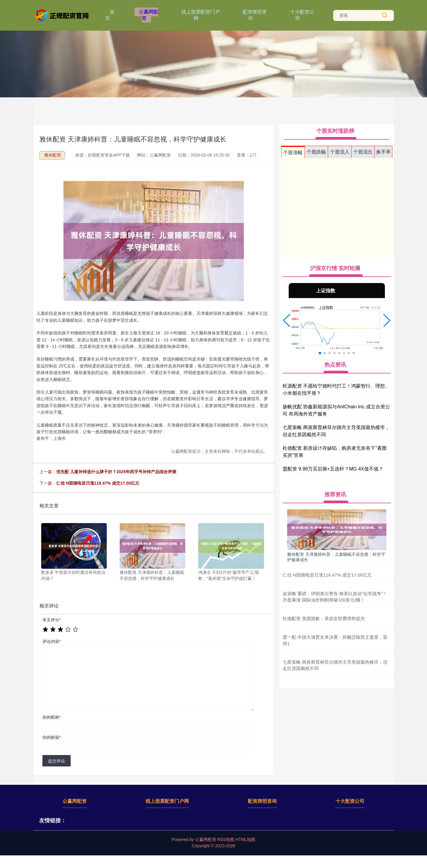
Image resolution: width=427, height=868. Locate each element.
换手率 (383, 152)
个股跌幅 (316, 152)
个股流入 (340, 152)
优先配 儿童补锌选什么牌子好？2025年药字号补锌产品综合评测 (116, 472)
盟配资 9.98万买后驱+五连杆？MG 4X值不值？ (333, 469)
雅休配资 (53, 155)
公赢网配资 (149, 15)
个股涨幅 (293, 152)
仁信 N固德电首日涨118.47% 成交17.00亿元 (98, 483)
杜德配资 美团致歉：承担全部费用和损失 (324, 618)
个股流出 (363, 152)
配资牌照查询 (255, 15)
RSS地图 (226, 839)
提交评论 (57, 761)
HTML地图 (245, 839)
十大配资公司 (302, 15)
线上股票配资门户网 (201, 15)
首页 (110, 15)
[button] (287, 321)
